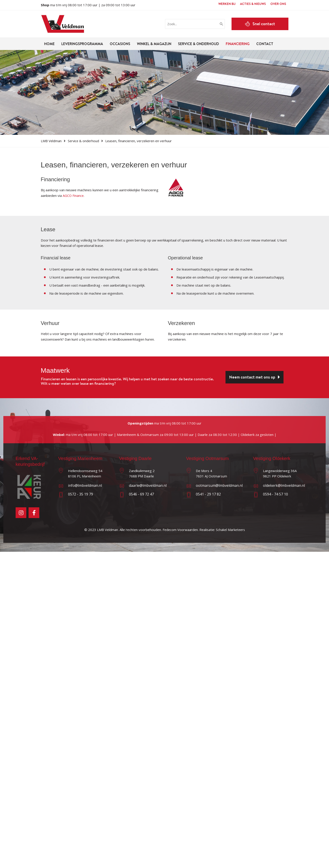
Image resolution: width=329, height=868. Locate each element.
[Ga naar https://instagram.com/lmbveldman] (21, 513)
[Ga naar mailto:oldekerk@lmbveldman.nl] (280, 487)
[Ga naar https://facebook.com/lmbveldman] (34, 513)
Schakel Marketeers (231, 530)
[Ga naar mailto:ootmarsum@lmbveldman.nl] (216, 487)
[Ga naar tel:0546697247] (149, 495)
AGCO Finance (73, 196)
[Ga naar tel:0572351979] (85, 495)
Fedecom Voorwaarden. (180, 530)
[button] (260, 24)
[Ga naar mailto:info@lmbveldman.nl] (85, 487)
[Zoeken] (221, 24)
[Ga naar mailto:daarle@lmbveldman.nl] (149, 487)
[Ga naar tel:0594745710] (280, 495)
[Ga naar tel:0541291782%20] (216, 495)
